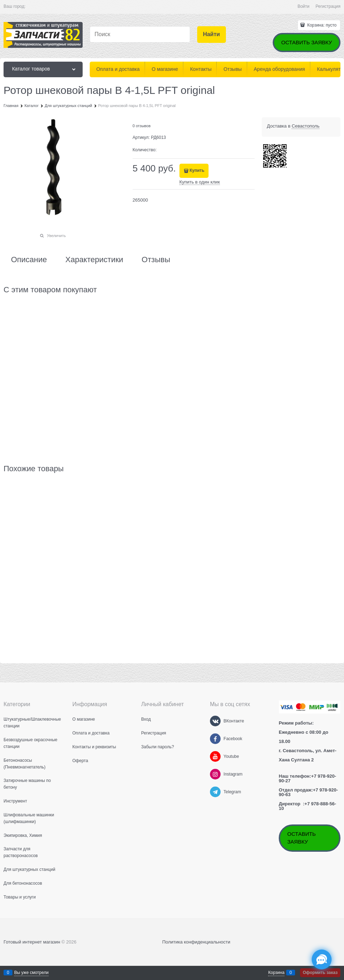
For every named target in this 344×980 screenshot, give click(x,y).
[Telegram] (215, 792)
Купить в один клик (200, 182)
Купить (197, 170)
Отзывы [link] (156, 260)
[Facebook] (215, 739)
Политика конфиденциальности (196, 942)
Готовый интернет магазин (32, 942)
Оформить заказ (320, 973)
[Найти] (212, 35)
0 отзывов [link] (142, 126)
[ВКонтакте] (215, 721)
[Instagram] (215, 774)
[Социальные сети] (322, 959)
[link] (306, 126)
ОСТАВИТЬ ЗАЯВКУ (307, 42)
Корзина (276, 973)
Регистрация (328, 6)
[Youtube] (215, 756)
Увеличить (56, 236)
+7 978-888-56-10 (307, 806)
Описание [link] (29, 260)
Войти (304, 6)
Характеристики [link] (94, 260)
